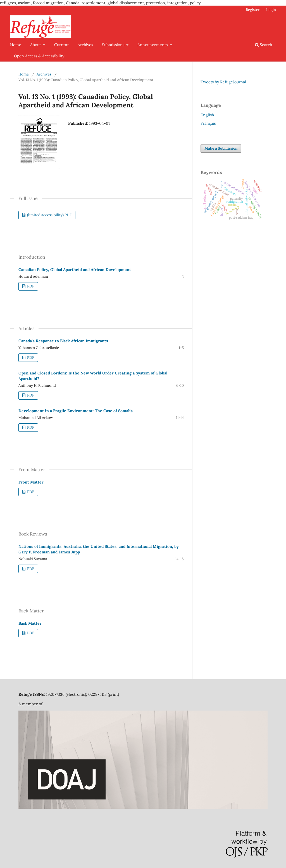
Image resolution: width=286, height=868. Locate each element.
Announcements (153, 45)
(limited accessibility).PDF (49, 215)
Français (208, 123)
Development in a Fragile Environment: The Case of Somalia (76, 411)
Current (61, 45)
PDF (30, 286)
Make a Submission (221, 148)
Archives (85, 45)
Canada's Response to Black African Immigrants (63, 341)
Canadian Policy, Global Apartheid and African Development (75, 270)
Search (264, 45)
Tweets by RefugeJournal (223, 82)
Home (16, 45)
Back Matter (30, 623)
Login (271, 10)
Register (253, 10)
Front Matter (31, 482)
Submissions (114, 45)
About (36, 45)
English (207, 115)
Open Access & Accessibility (39, 56)
